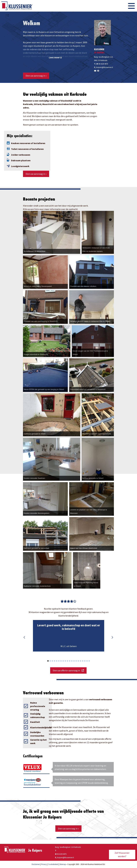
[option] (68, 636)
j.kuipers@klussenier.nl (104, 67)
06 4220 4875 (103, 64)
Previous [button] (24, 637)
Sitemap (63, 864)
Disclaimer (36, 864)
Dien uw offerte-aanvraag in (68, 670)
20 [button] (91, 661)
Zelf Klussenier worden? (122, 855)
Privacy (44, 864)
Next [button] (112, 637)
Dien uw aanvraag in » (36, 76)
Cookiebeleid (53, 864)
